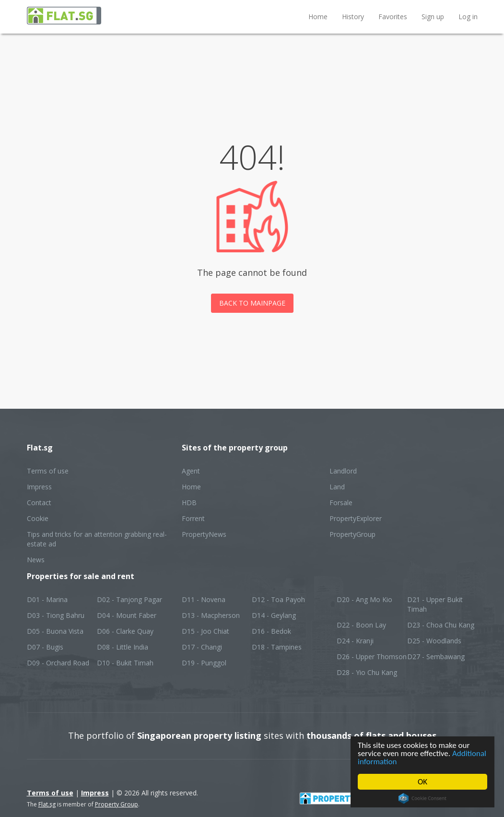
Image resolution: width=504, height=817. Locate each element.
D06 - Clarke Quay (125, 631)
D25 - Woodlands (434, 641)
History (353, 17)
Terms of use (48, 471)
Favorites (393, 17)
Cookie (38, 518)
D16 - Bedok (271, 631)
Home (318, 17)
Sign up (433, 17)
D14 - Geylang (274, 615)
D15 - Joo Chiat (205, 631)
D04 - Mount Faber (127, 615)
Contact (39, 503)
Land (337, 487)
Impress (39, 487)
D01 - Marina (47, 599)
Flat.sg (47, 804)
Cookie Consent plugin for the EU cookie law (422, 798)
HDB (189, 503)
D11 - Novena (204, 599)
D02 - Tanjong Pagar (129, 599)
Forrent (193, 518)
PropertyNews (204, 534)
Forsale (341, 503)
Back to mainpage (252, 303)
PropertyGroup (352, 534)
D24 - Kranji (355, 641)
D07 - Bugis (45, 647)
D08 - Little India (123, 647)
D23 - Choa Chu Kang (441, 625)
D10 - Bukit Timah (125, 663)
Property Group (117, 804)
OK (422, 782)
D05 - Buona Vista (55, 631)
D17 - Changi (202, 647)
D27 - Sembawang (436, 657)
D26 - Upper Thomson (372, 657)
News (36, 560)
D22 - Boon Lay (361, 625)
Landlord (343, 471)
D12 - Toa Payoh (278, 599)
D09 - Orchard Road (58, 663)
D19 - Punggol (204, 663)
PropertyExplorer (356, 518)
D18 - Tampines (277, 647)
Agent (191, 471)
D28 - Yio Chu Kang (367, 672)
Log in (468, 17)
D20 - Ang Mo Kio (364, 599)
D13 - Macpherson (211, 615)
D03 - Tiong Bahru (56, 615)
